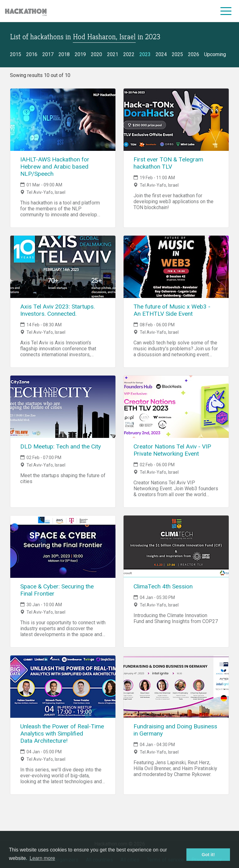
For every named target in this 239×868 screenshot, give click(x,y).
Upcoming (215, 54)
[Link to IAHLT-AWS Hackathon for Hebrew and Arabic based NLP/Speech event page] (63, 120)
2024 (161, 54)
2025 (177, 54)
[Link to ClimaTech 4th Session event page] (176, 547)
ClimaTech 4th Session (163, 586)
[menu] (226, 11)
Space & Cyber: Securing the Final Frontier (57, 590)
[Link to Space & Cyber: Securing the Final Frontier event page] (63, 547)
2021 (113, 54)
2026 (194, 54)
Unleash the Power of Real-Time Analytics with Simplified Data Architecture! (62, 734)
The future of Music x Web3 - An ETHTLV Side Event (172, 310)
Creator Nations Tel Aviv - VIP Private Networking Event (172, 450)
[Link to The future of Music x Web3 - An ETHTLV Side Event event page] (176, 267)
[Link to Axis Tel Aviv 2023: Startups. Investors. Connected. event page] (63, 267)
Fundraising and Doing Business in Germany (175, 730)
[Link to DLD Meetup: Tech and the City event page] (63, 407)
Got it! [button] (208, 855)
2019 (80, 54)
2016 (32, 54)
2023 (145, 54)
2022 (129, 54)
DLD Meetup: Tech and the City (61, 446)
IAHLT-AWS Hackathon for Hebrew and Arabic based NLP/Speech (55, 167)
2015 (16, 54)
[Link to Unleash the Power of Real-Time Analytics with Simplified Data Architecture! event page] (63, 687)
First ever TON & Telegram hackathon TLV (168, 163)
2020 (96, 54)
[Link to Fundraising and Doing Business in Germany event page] (176, 687)
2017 (48, 54)
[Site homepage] (26, 11)
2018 (64, 54)
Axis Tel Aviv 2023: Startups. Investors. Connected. (58, 310)
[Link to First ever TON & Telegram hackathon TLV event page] (176, 120)
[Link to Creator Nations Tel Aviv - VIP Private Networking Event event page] (176, 407)
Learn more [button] (42, 858)
